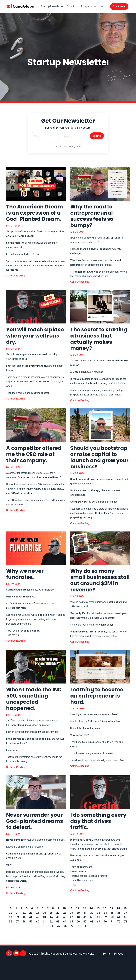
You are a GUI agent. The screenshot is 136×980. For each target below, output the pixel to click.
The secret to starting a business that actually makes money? (99, 343)
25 (44, 931)
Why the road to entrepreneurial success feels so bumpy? (94, 218)
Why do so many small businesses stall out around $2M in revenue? (99, 595)
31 (85, 931)
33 (98, 931)
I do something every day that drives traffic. (92, 839)
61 (44, 940)
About (72, 7)
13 (84, 927)
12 (78, 927)
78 (78, 945)
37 (126, 931)
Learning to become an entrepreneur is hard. (98, 712)
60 (38, 940)
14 (91, 927)
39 (17, 936)
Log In (103, 7)
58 (24, 940)
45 (58, 936)
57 (17, 940)
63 (58, 940)
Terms (107, 972)
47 (71, 936)
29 (71, 931)
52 (105, 936)
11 (71, 927)
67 (85, 940)
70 (105, 940)
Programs (88, 7)
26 (51, 931)
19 (125, 927)
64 (65, 940)
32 (92, 931)
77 (72, 945)
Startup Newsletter (56, 7)
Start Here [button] (119, 7)
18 (118, 927)
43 (44, 936)
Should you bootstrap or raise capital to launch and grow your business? (96, 467)
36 (119, 931)
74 (51, 945)
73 (126, 940)
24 (38, 931)
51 (98, 936)
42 (38, 936)
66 (78, 940)
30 (78, 931)
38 (10, 936)
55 (126, 936)
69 (98, 940)
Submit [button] (97, 137)
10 (64, 927)
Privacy (119, 972)
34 (105, 931)
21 (17, 931)
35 (112, 931)
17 (112, 927)
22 (24, 931)
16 (105, 927)
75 (58, 945)
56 (10, 940)
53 (112, 936)
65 (71, 940)
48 (78, 936)
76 (65, 945)
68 (92, 940)
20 (10, 931)
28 (65, 931)
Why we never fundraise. (26, 588)
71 (112, 940)
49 (85, 936)
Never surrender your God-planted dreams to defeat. (32, 839)
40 (24, 936)
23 (31, 931)
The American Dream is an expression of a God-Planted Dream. (36, 218)
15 (98, 927)
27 (58, 931)
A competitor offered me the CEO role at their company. (36, 460)
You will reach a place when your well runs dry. (30, 340)
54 (119, 936)
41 (31, 936)
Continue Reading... (16, 285)
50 (92, 936)
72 (119, 940)
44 (51, 936)
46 (65, 936)
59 (31, 940)
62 (51, 940)
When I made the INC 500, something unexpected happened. (36, 715)
